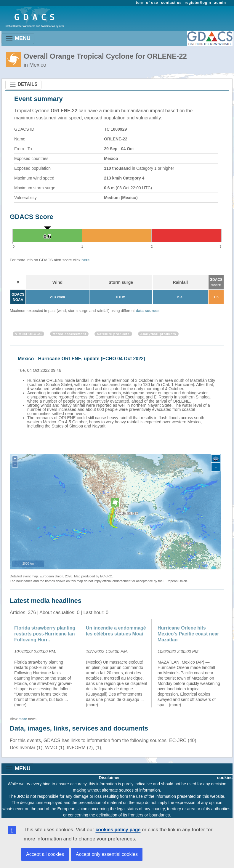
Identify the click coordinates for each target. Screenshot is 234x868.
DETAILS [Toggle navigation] (23, 85)
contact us (172, 3)
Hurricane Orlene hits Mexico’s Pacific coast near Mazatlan (188, 634)
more (23, 719)
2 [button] (121, 713)
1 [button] (113, 713)
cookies (225, 778)
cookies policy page (118, 830)
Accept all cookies (45, 854)
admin (220, 3)
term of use (147, 3)
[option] (118, 391)
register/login (198, 3)
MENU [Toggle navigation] (18, 39)
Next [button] (229, 663)
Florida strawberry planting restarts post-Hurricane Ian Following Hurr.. (45, 634)
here (85, 260)
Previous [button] (5, 663)
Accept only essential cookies (107, 854)
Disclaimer (109, 778)
